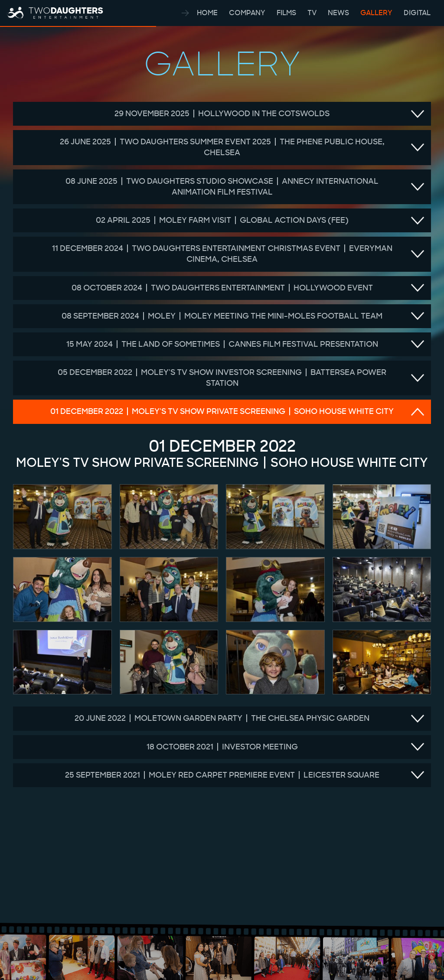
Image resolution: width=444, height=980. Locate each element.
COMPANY (248, 13)
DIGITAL (417, 13)
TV (313, 13)
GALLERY (377, 13)
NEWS (339, 13)
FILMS (287, 13)
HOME (208, 13)
